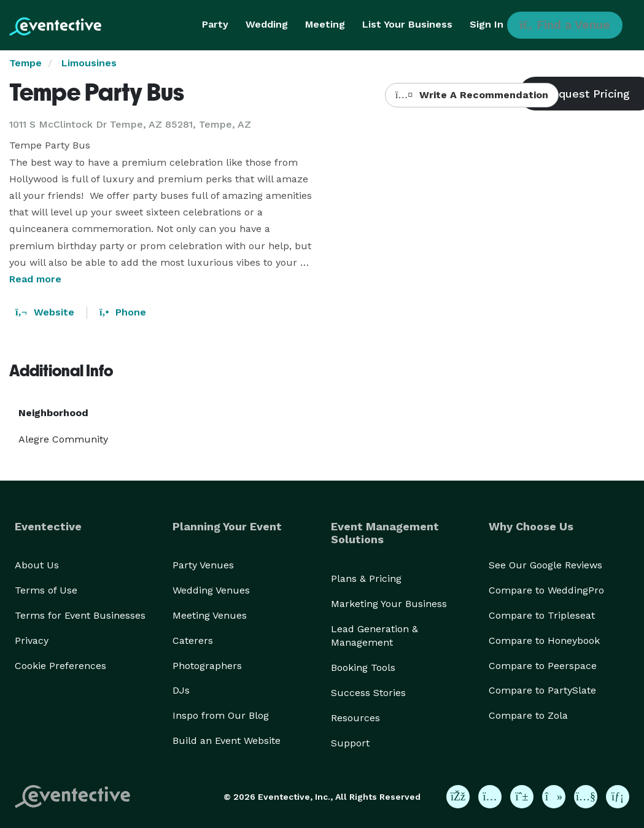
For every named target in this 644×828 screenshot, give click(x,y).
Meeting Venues (210, 615)
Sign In (487, 24)
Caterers (193, 640)
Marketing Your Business (389, 604)
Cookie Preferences (60, 666)
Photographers (207, 666)
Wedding (267, 24)
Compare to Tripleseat (542, 615)
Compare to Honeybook (544, 640)
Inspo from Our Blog (221, 715)
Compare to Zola (528, 715)
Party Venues (203, 565)
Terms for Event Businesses (80, 615)
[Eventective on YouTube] (586, 797)
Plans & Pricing (366, 578)
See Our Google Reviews (545, 565)
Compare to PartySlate (542, 690)
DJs (181, 690)
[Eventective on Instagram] (490, 797)
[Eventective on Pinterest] (522, 797)
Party (215, 24)
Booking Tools (363, 667)
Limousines (89, 63)
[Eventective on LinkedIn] (618, 797)
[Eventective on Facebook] (458, 797)
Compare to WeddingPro (546, 590)
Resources (355, 718)
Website (45, 312)
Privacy (32, 640)
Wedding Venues (211, 590)
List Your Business (407, 24)
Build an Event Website (227, 741)
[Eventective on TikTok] (554, 797)
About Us (37, 565)
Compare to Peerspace (543, 666)
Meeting (325, 24)
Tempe (25, 63)
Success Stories (368, 693)
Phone (123, 312)
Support (350, 743)
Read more (35, 279)
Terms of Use (46, 590)
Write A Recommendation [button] (472, 95)
